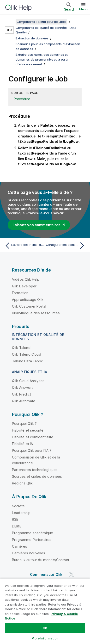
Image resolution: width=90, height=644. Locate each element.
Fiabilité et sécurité (28, 430)
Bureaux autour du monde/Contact (41, 560)
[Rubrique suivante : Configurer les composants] (66, 246)
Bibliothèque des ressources (36, 313)
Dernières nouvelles (29, 553)
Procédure (22, 99)
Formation (20, 293)
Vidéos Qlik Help (26, 279)
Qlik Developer (24, 286)
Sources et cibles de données (37, 476)
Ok (45, 628)
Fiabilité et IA (22, 444)
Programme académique (33, 533)
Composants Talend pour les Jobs (41, 22)
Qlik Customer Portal (29, 306)
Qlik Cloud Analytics (28, 381)
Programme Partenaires (32, 540)
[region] (45, 611)
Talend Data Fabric (27, 361)
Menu (83, 9)
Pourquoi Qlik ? (24, 424)
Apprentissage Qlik (28, 300)
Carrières (20, 546)
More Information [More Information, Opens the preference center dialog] (45, 638)
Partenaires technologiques (35, 470)
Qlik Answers (23, 387)
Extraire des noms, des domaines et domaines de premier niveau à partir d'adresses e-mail (42, 59)
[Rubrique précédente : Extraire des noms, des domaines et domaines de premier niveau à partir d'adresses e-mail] (24, 246)
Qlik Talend (21, 348)
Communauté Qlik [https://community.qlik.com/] (46, 574)
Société (18, 506)
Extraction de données (32, 38)
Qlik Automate (24, 401)
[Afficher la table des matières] (10, 22)
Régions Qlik (22, 483)
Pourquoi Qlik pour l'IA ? (32, 450)
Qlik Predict (21, 394)
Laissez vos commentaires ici (39, 225)
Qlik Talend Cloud (27, 354)
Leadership (21, 513)
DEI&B (17, 526)
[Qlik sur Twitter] (72, 574)
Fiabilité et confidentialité (33, 437)
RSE (15, 519)
